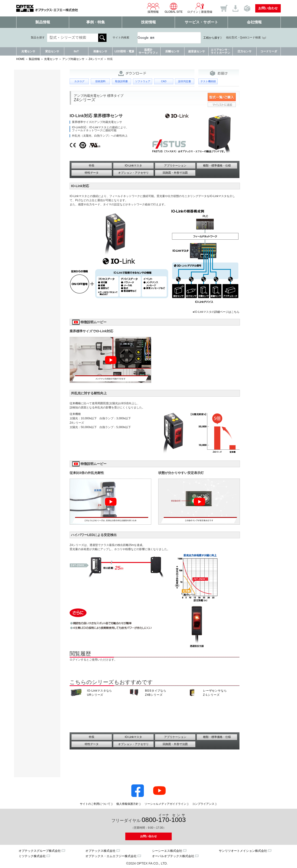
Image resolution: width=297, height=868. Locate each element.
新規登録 (207, 12)
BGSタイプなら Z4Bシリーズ (156, 693)
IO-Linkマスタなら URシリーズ (100, 693)
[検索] (164, 38)
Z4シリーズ (96, 59)
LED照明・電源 (124, 51)
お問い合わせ (268, 8)
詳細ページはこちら (227, 312)
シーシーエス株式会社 (167, 851)
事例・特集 (96, 22)
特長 (92, 166)
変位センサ (52, 51)
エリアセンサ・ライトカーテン (220, 51)
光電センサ (28, 51)
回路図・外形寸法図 (175, 173)
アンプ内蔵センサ (73, 59)
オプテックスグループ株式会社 (40, 851)
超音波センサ (197, 51)
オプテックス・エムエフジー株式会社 (111, 856)
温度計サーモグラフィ (148, 51)
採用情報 (153, 8)
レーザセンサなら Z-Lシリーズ (215, 693)
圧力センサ (245, 51)
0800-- (164, 818)
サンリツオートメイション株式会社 (243, 851)
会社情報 (254, 22)
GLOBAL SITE (174, 8)
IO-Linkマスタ (134, 166)
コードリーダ (269, 51)
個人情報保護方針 (127, 804)
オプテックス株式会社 (100, 851)
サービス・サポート (201, 22)
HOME (20, 59)
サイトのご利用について (95, 804)
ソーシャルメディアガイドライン (165, 804)
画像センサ (100, 51)
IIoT (76, 51)
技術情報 (148, 22)
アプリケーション (175, 166)
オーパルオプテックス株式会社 (173, 856)
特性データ (92, 173)
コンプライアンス (203, 804)
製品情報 (43, 22)
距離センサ (172, 51)
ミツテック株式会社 (32, 856)
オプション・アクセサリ (133, 173)
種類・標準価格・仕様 (217, 166)
